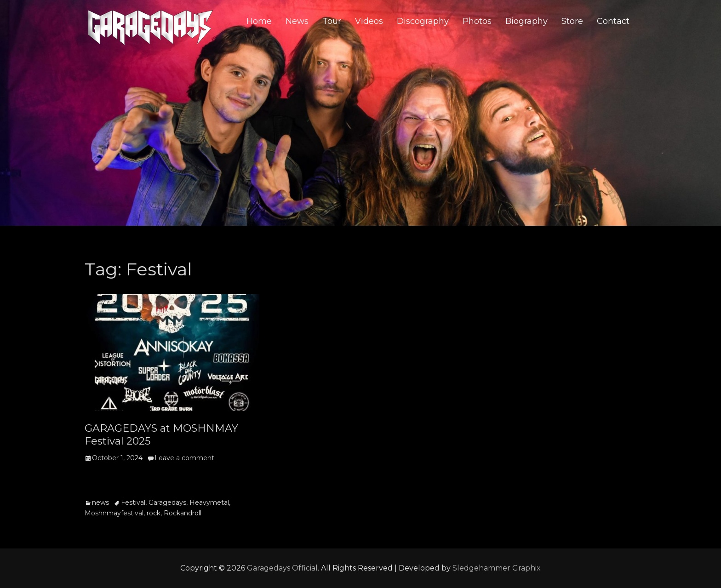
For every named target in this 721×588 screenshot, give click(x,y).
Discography (423, 21)
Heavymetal (209, 502)
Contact (613, 21)
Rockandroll (183, 513)
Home (259, 21)
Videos (369, 21)
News (297, 21)
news (100, 502)
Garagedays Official (282, 568)
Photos (477, 21)
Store (572, 21)
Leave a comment (184, 458)
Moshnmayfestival (114, 513)
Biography (526, 21)
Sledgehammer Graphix (497, 568)
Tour (332, 21)
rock (154, 513)
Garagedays (167, 502)
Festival (133, 502)
